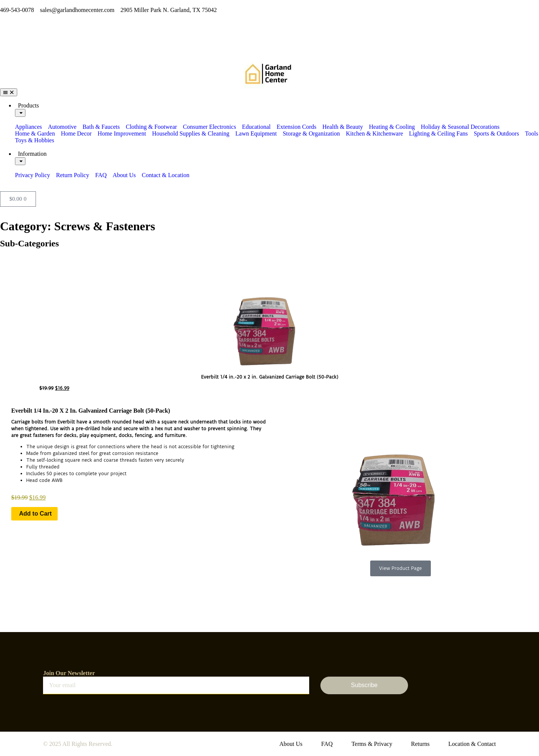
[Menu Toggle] (9, 92)
